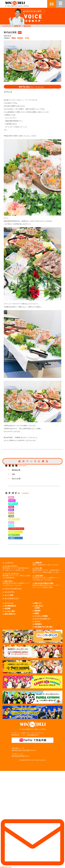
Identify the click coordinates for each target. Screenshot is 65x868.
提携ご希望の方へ (10, 614)
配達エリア (38, 603)
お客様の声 (17, 26)
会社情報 (7, 608)
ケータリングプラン (11, 566)
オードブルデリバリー (12, 598)
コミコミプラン (10, 592)
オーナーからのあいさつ (42, 619)
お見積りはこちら (32, 819)
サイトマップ (9, 603)
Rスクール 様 (16, 478)
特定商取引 (38, 624)
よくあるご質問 (10, 611)
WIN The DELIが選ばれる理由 (44, 583)
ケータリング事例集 (41, 616)
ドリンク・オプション (12, 574)
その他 (27, 38)
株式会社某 (27, 26)
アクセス (37, 621)
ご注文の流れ (39, 576)
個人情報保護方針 (10, 606)
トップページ (6, 26)
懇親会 (14, 38)
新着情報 (37, 611)
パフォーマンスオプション (13, 588)
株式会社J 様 (16, 470)
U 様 (13, 474)
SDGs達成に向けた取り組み (44, 627)
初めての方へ (9, 581)
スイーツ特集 (9, 595)
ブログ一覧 (38, 568)
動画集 (37, 613)
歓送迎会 (20, 38)
